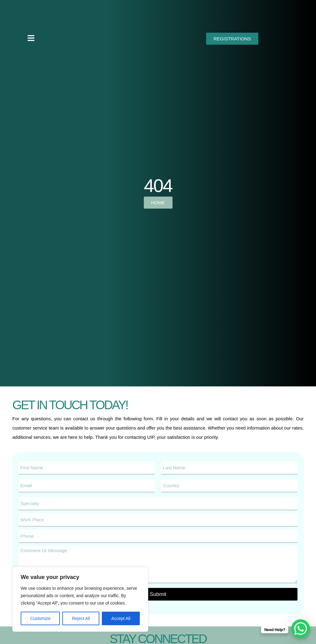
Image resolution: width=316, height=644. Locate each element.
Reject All (81, 618)
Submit (158, 594)
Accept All (121, 618)
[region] (80, 599)
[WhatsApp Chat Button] (301, 629)
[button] (31, 39)
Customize (40, 618)
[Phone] (158, 536)
